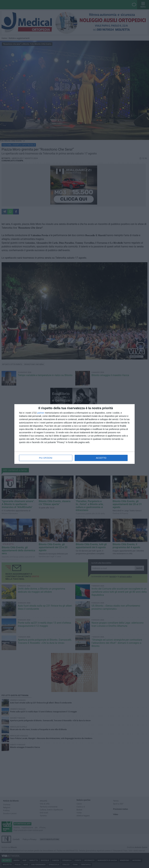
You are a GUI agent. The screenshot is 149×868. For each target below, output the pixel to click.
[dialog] (74, 434)
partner (41, 413)
